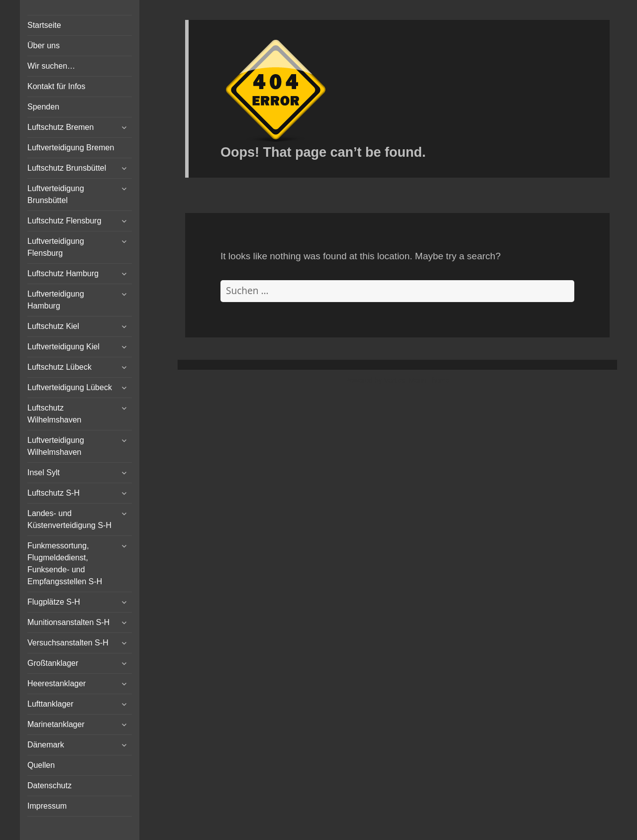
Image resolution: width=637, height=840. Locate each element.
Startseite (44, 25)
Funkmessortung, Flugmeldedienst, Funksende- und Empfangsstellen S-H (65, 564)
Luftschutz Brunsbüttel (67, 168)
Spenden (43, 107)
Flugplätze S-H (54, 602)
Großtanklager (53, 663)
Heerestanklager (56, 683)
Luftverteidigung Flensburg (56, 247)
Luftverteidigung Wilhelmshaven (56, 446)
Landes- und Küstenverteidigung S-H (69, 519)
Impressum (47, 806)
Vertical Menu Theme (417, 380)
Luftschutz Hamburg (63, 273)
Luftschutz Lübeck (59, 367)
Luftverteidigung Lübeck (70, 387)
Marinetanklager (56, 724)
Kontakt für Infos (56, 86)
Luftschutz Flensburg (64, 221)
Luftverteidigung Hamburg (56, 300)
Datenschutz (50, 786)
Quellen (41, 765)
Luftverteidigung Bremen (71, 148)
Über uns (44, 46)
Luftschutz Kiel (53, 326)
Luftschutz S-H (53, 493)
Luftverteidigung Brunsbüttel (56, 194)
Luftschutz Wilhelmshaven (54, 414)
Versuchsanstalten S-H (68, 643)
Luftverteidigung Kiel (63, 347)
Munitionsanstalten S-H (68, 622)
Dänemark (46, 745)
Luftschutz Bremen (60, 127)
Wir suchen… (51, 66)
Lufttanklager (51, 704)
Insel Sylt (44, 472)
